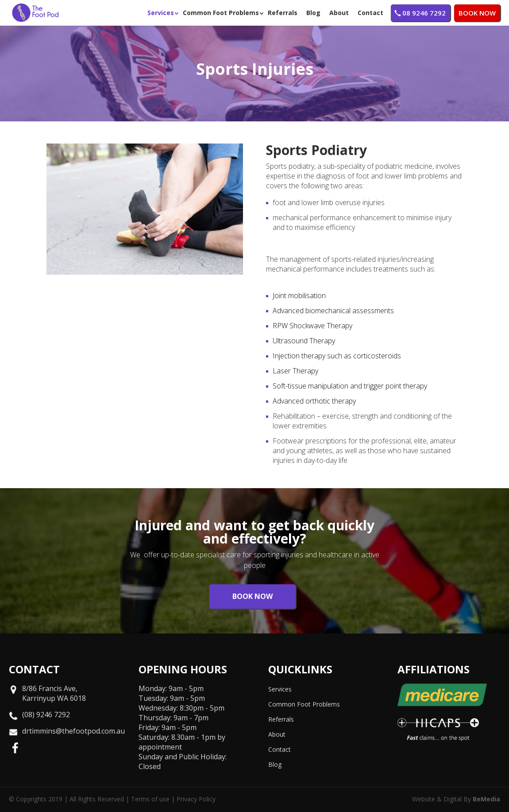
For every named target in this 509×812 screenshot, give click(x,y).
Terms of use (150, 799)
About (339, 13)
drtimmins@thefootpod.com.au (73, 731)
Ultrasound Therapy (304, 341)
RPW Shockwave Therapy (312, 326)
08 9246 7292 (424, 13)
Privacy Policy (196, 799)
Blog (313, 13)
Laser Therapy (295, 371)
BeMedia (486, 799)
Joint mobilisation (299, 295)
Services (161, 13)
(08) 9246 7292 (46, 715)
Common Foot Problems (221, 13)
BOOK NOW (477, 13)
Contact (370, 13)
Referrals (283, 13)
